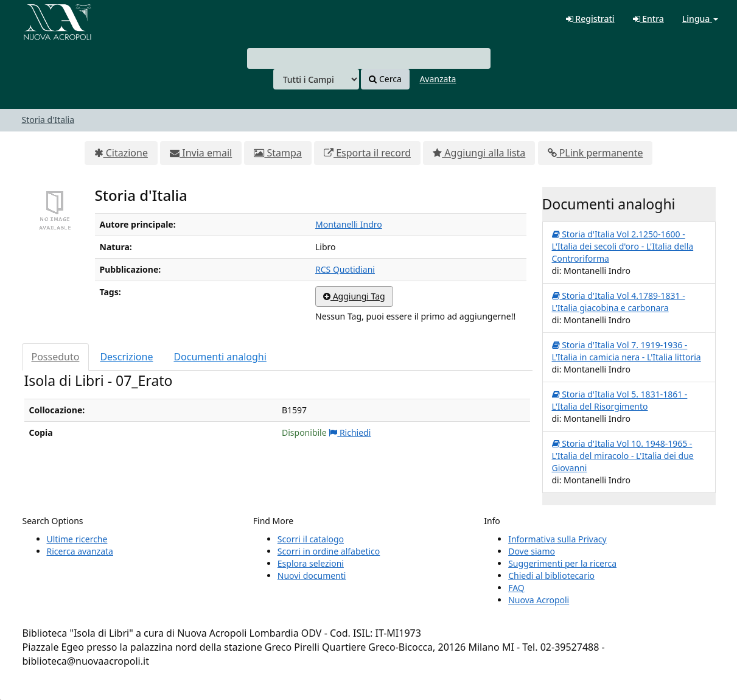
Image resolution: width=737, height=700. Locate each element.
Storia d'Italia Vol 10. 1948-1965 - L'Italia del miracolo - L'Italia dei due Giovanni (623, 456)
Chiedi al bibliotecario (551, 576)
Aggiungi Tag (354, 296)
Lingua (700, 19)
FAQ (516, 588)
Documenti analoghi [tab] (220, 357)
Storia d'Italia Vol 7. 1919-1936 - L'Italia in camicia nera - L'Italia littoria (627, 351)
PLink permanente (596, 153)
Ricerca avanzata (80, 551)
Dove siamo (532, 551)
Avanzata (438, 79)
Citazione (121, 153)
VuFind (39, 19)
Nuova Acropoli (539, 600)
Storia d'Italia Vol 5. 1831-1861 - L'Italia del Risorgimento (620, 400)
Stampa (278, 153)
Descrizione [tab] (126, 357)
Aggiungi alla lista (479, 153)
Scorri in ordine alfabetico (329, 551)
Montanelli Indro (349, 224)
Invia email (201, 153)
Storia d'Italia (48, 120)
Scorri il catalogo (311, 539)
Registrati (590, 19)
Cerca (385, 79)
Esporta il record (367, 153)
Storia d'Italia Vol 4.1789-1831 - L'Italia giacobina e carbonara (619, 302)
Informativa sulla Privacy (557, 539)
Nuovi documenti (312, 576)
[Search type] (316, 79)
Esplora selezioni (311, 563)
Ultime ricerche (77, 539)
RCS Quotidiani (345, 269)
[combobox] (369, 58)
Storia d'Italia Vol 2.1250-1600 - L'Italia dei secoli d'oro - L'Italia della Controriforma (623, 246)
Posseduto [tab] (56, 357)
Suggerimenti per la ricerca (562, 563)
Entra (648, 19)
